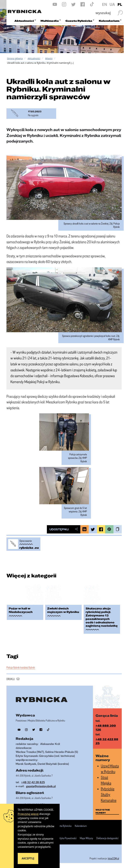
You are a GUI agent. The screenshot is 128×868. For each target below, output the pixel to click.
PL (120, 4)
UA (112, 4)
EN (105, 4)
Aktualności (34, 58)
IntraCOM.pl (113, 858)
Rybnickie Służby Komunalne (109, 794)
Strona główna (15, 58)
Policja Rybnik (13, 667)
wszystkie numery (103, 811)
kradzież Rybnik (28, 667)
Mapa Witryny (86, 838)
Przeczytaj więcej (28, 814)
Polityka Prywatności (66, 838)
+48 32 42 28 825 (33, 782)
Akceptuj (28, 858)
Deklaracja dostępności (107, 838)
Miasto (49, 58)
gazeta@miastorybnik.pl (41, 786)
